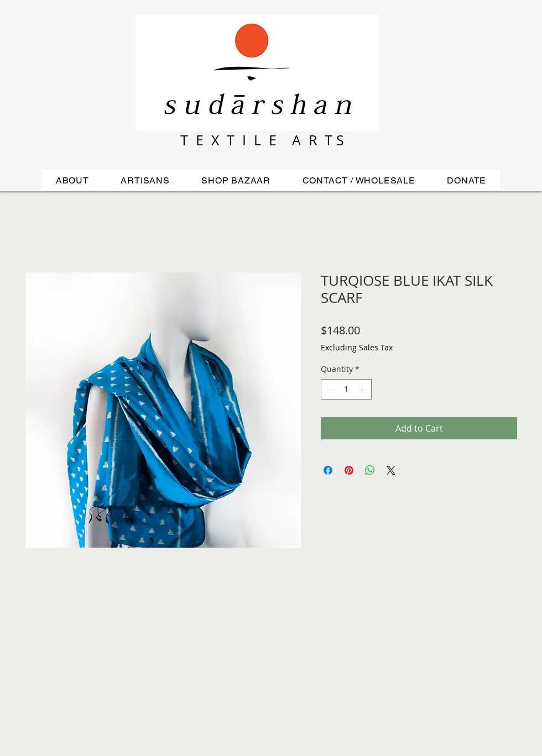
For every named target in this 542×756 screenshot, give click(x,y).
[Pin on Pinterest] (349, 470)
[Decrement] (329, 389)
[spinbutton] (346, 389)
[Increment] (363, 389)
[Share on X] (391, 470)
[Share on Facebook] (328, 470)
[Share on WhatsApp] (370, 470)
